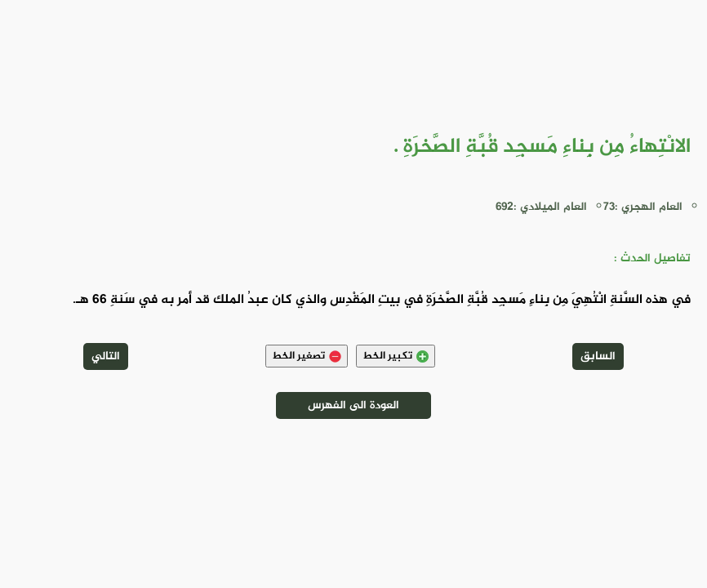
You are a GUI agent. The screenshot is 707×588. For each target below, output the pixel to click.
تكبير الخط (396, 356)
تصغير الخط (307, 356)
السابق (598, 356)
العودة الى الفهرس (353, 405)
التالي (106, 356)
